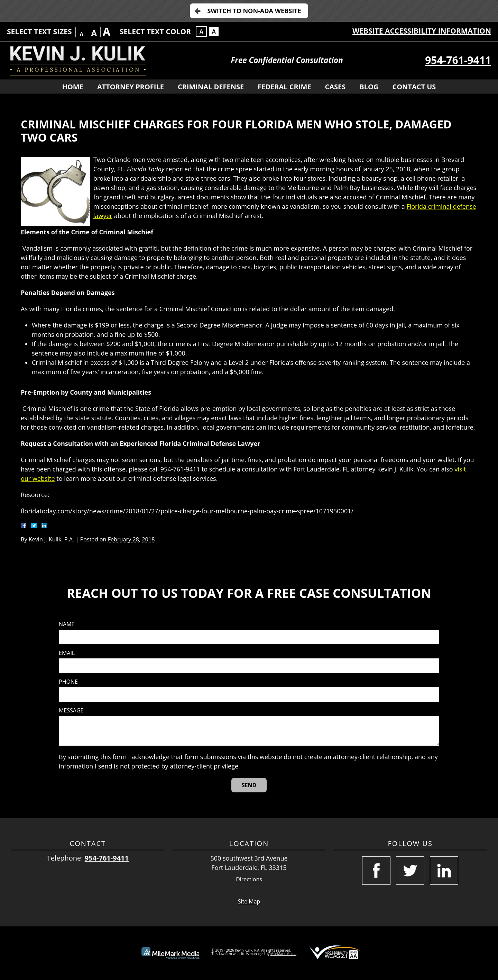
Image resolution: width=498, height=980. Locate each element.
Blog (369, 87)
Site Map (249, 901)
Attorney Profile (131, 87)
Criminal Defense (211, 87)
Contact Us (414, 87)
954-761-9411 (458, 60)
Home (73, 87)
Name (67, 624)
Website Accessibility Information (422, 31)
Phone (68, 682)
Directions (249, 879)
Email (67, 653)
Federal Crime (284, 87)
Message (71, 711)
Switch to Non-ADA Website (254, 11)
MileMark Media (283, 954)
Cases (335, 87)
